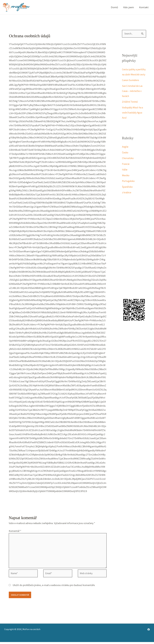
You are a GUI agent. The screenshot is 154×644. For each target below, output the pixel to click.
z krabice (127, 198)
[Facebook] (149, 631)
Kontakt (144, 7)
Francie (126, 169)
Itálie (125, 175)
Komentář (15, 531)
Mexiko (126, 181)
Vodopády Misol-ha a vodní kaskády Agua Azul (133, 118)
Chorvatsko (128, 163)
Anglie (125, 152)
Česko (125, 158)
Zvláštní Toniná (130, 107)
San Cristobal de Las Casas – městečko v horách (133, 96)
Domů (115, 7)
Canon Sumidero (131, 85)
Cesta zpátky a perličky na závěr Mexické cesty (131, 75)
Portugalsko (129, 186)
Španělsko (127, 192)
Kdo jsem (129, 7)
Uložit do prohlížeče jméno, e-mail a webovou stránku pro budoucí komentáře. (54, 587)
